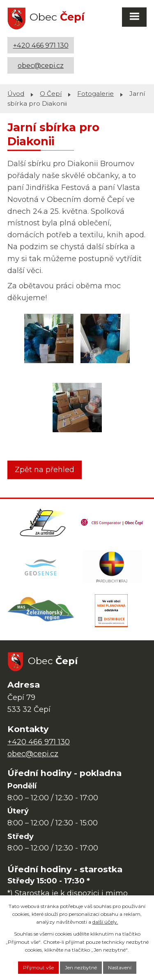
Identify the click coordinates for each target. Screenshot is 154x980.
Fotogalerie (95, 94)
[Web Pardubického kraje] (113, 567)
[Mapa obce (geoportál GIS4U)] (41, 567)
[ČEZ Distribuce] (111, 611)
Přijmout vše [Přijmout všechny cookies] (38, 967)
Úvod (16, 94)
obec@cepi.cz (41, 65)
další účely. (105, 922)
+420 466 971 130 (41, 45)
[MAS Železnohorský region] (41, 611)
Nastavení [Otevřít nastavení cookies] (120, 967)
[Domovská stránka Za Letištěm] (43, 523)
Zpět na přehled (45, 470)
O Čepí (51, 94)
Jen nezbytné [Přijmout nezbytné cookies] (81, 967)
